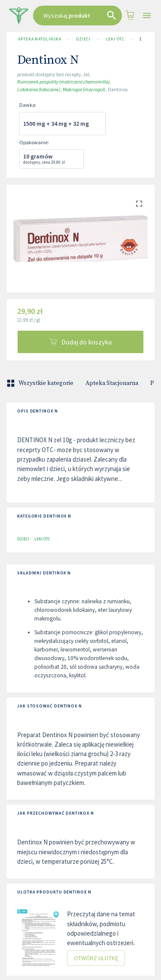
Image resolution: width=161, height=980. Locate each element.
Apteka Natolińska (39, 39)
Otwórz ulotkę (96, 958)
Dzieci (83, 39)
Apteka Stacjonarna (112, 383)
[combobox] (77, 16)
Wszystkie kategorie (41, 383)
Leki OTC (115, 39)
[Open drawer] (147, 16)
